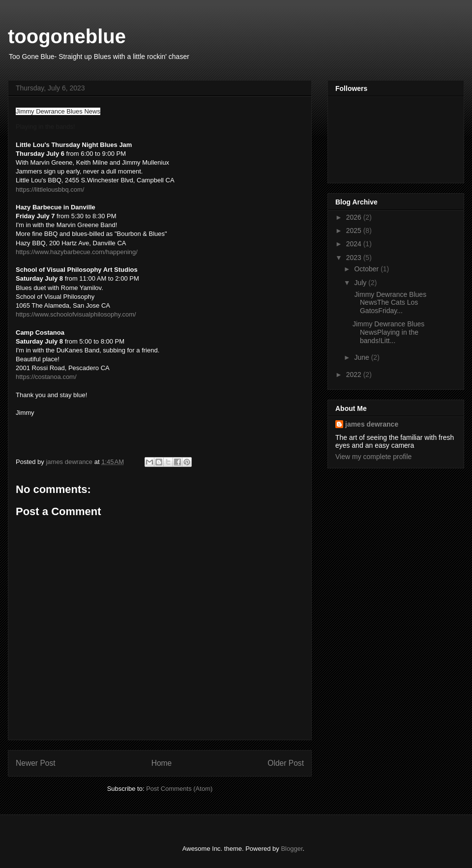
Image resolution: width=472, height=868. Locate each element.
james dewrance (372, 424)
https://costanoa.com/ (46, 377)
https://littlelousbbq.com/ (50, 189)
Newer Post (36, 763)
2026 (355, 217)
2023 (355, 258)
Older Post (286, 763)
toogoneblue (67, 36)
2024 (355, 244)
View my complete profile (373, 457)
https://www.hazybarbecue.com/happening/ (77, 252)
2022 (355, 375)
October (367, 269)
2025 (355, 231)
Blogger (292, 849)
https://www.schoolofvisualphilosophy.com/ (76, 314)
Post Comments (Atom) (179, 789)
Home (162, 763)
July (361, 283)
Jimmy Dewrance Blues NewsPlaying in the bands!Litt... (388, 332)
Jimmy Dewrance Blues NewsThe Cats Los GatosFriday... (389, 303)
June (362, 357)
